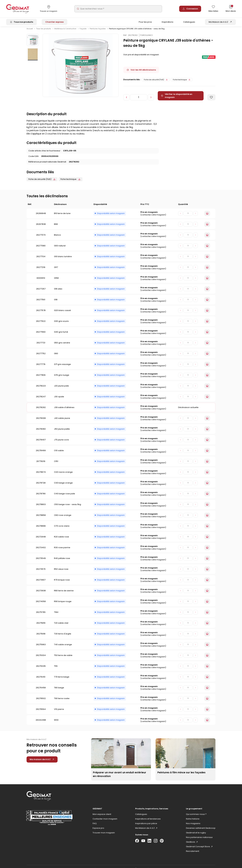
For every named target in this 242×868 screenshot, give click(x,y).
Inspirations (168, 22)
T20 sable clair (61, 626)
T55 (56, 669)
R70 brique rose (62, 582)
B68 (56, 227)
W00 (56, 723)
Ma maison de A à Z (42, 762)
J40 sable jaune (62, 421)
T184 (56, 615)
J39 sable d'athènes (64, 410)
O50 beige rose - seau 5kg (68, 507)
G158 (56, 281)
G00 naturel (60, 248)
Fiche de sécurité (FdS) (156, 82)
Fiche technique (182, 82)
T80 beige (59, 690)
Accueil (30, 31)
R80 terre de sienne (64, 593)
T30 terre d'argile (63, 636)
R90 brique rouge (63, 604)
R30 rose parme (62, 550)
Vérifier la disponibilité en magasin (177, 98)
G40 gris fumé (61, 335)
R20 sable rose (62, 539)
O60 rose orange (63, 518)
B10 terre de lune (62, 216)
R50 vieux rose (61, 572)
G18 (56, 302)
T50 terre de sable (63, 658)
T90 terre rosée (62, 701)
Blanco (57, 238)
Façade (83, 31)
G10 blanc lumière (63, 259)
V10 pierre (59, 712)
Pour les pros (145, 22)
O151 (56, 464)
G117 (56, 270)
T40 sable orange (63, 647)
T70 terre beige (62, 679)
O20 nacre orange (63, 475)
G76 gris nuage (62, 378)
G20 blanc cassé (62, 313)
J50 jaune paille (62, 432)
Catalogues (189, 22)
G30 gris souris (61, 324)
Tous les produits (44, 31)
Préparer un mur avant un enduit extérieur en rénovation (120, 777)
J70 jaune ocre (61, 442)
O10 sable (59, 453)
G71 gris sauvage (62, 367)
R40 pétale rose (62, 561)
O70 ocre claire (62, 529)
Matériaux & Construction (66, 31)
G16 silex (58, 291)
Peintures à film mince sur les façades (181, 775)
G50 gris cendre (62, 345)
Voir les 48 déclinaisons (141, 72)
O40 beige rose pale (65, 496)
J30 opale (59, 399)
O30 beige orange (63, 485)
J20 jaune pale (61, 388)
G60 (56, 356)
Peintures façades (98, 31)
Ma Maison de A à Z (218, 22)
